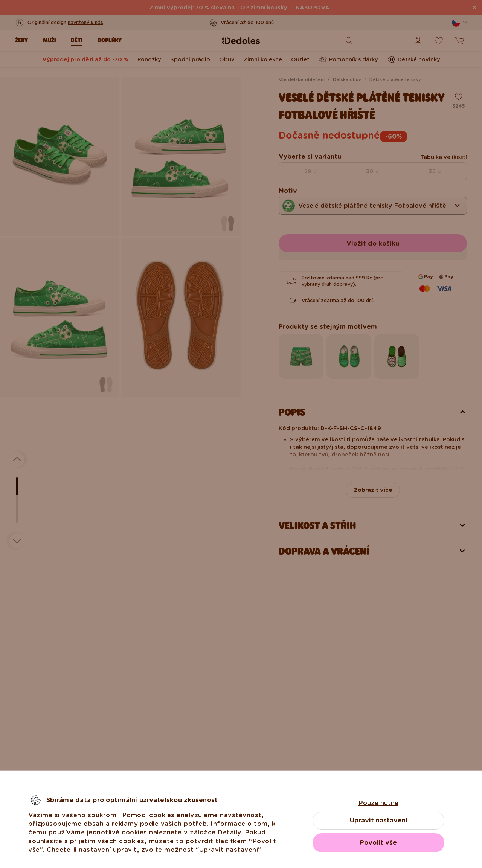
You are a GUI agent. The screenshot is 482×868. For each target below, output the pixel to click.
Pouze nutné (378, 803)
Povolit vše (378, 843)
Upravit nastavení (379, 820)
